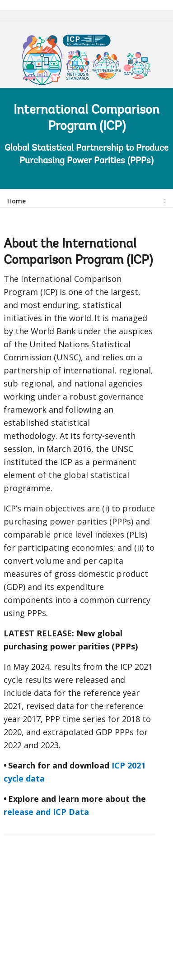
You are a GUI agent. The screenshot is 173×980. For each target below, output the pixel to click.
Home (16, 201)
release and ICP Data (46, 812)
